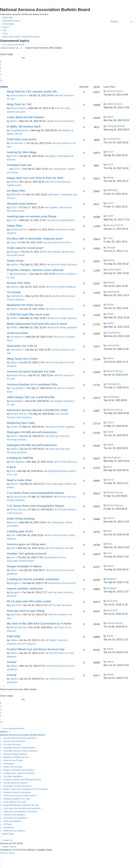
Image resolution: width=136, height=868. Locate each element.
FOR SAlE (14, 636)
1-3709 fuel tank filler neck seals (28, 314)
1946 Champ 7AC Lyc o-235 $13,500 (31, 397)
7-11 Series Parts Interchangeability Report (36, 493)
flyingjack (15, 583)
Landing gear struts (20, 531)
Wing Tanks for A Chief (22, 359)
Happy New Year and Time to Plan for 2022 (35, 178)
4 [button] (1, 71)
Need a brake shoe (19, 480)
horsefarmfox (17, 143)
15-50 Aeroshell (17, 333)
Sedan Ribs (15, 226)
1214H (13, 427)
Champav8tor (17, 388)
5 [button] (1, 74)
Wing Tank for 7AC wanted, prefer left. (32, 91)
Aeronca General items (62, 121)
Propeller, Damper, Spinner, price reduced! (35, 270)
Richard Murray (18, 375)
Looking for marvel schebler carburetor (33, 579)
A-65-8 (11, 467)
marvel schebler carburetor (25, 588)
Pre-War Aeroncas (67, 462)
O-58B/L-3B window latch (24, 126)
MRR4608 (15, 195)
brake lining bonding (21, 518)
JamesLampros (18, 95)
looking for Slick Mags (22, 152)
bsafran (14, 265)
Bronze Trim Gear (19, 283)
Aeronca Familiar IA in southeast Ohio (32, 384)
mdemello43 (16, 296)
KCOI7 (13, 156)
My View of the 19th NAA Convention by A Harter (39, 623)
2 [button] (1, 65)
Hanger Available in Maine (24, 566)
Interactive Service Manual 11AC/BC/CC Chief (37, 410)
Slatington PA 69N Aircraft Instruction (32, 432)
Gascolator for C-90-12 (22, 346)
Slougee (14, 252)
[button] (26, 51)
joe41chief (15, 605)
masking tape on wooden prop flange (32, 216)
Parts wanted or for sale (61, 548)
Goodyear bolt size (19, 165)
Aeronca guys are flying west (26, 544)
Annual (12, 662)
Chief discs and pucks (22, 139)
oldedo (13, 666)
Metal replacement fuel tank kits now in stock (37, 324)
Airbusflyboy (16, 401)
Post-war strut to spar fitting (26, 611)
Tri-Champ (14, 292)
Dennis (14, 484)
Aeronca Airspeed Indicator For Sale (31, 371)
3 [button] (1, 68)
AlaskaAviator (20, 274)
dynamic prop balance (22, 204)
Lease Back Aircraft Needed (25, 117)
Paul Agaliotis (17, 462)
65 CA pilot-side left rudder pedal (29, 601)
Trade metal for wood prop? (25, 248)
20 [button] (1, 81)
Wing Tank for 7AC (19, 104)
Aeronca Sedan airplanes (64, 265)
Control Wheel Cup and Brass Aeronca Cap (36, 649)
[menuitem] (10, 21)
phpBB (15, 850)
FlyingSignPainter (19, 130)
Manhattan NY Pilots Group (25, 305)
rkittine (13, 121)
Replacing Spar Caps (21, 423)
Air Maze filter (16, 191)
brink (12, 471)
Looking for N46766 (20, 458)
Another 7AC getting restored (27, 553)
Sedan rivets (15, 261)
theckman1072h (18, 230)
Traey (13, 242)
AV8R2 (14, 318)
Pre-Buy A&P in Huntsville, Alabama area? (35, 239)
